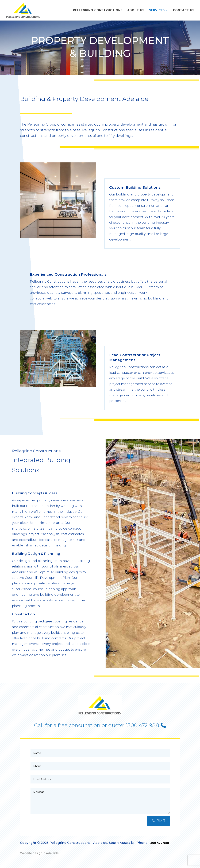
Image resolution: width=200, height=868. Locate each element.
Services (157, 10)
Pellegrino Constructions (98, 10)
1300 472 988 (159, 843)
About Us (136, 10)
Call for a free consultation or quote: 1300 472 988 (97, 725)
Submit (159, 821)
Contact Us (184, 10)
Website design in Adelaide (39, 853)
